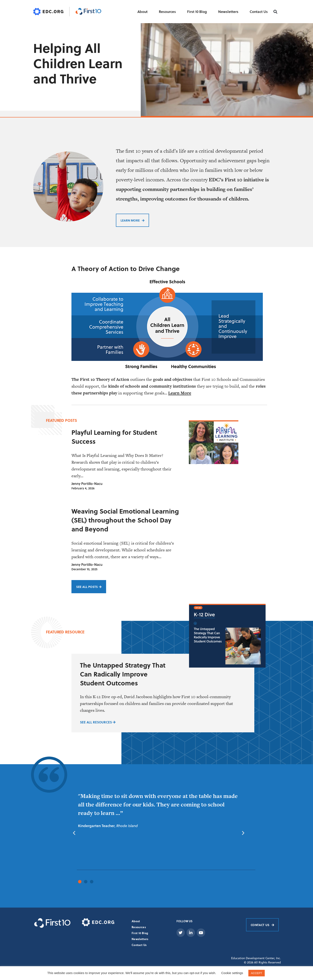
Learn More (180, 393)
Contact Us (259, 12)
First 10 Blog (197, 12)
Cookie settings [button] (232, 973)
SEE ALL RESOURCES (98, 722)
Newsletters (228, 12)
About (142, 12)
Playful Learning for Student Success (114, 436)
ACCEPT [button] (257, 973)
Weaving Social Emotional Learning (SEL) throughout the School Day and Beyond (125, 520)
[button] (275, 12)
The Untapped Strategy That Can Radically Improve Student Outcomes (123, 674)
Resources (167, 12)
